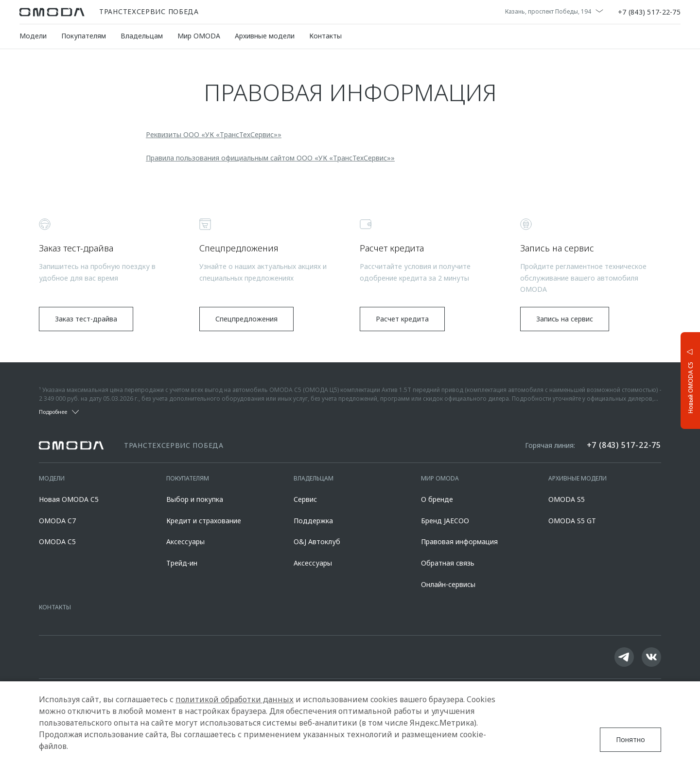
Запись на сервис (565, 319)
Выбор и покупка (195, 499)
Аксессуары (185, 542)
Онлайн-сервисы (448, 584)
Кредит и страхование (204, 521)
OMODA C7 (57, 521)
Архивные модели (265, 36)
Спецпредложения (246, 319)
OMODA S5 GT (572, 521)
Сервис (305, 499)
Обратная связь (448, 563)
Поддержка (313, 521)
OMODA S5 (567, 499)
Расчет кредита (402, 319)
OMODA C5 (57, 542)
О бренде (437, 499)
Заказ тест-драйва (86, 319)
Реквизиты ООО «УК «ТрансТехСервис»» (214, 134)
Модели (33, 36)
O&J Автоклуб (317, 542)
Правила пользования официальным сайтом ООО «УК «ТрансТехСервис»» (270, 158)
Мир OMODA (199, 36)
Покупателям (84, 36)
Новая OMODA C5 (69, 499)
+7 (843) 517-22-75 (649, 12)
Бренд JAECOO (445, 521)
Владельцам (142, 36)
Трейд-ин (182, 563)
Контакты (325, 36)
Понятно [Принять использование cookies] (630, 739)
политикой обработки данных (235, 699)
